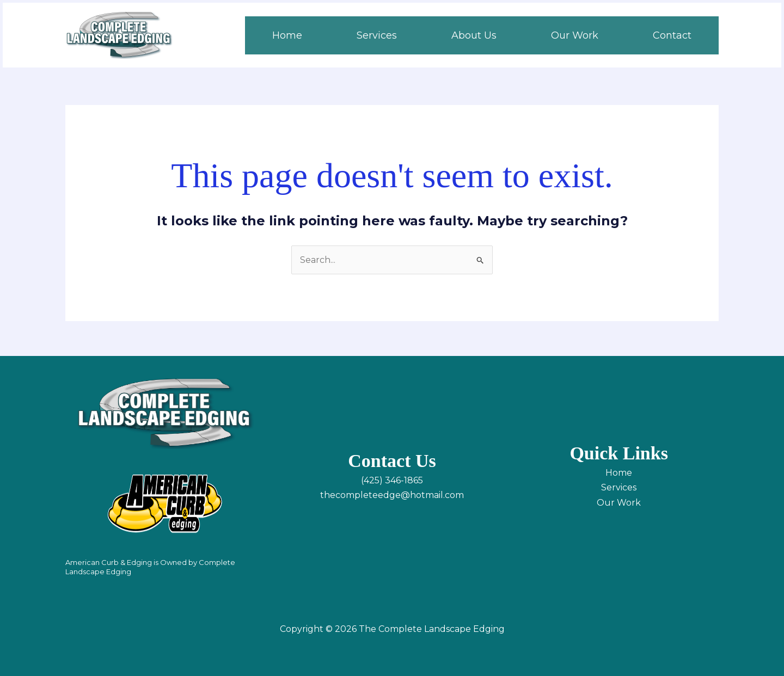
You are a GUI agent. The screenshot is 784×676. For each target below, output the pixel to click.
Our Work (619, 503)
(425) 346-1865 (392, 480)
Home (619, 473)
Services (619, 487)
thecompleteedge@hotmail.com (392, 495)
